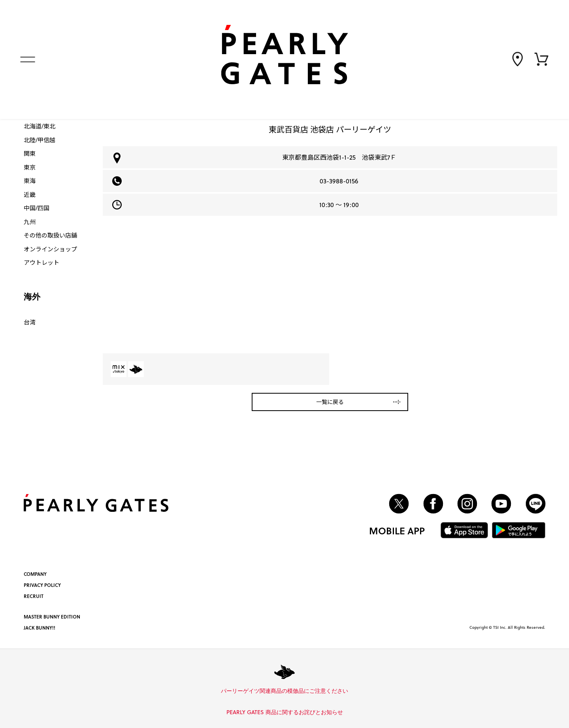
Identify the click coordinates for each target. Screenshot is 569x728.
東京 (30, 167)
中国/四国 (37, 208)
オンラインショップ (50, 249)
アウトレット (41, 262)
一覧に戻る (330, 402)
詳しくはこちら (351, 691)
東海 (30, 181)
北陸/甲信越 (40, 140)
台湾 (30, 322)
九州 (30, 222)
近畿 (30, 194)
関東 (30, 153)
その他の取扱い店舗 (50, 235)
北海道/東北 (40, 126)
